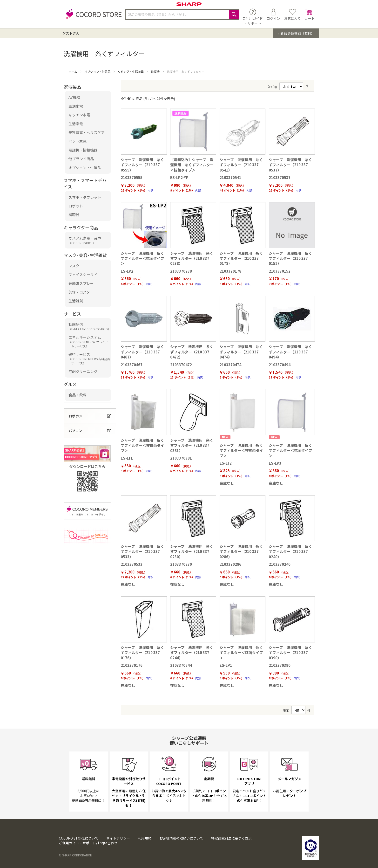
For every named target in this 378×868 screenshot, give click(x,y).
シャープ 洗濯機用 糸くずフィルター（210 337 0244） (192, 653)
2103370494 (280, 365)
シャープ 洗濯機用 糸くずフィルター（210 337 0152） (290, 258)
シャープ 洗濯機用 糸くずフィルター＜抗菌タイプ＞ (142, 258)
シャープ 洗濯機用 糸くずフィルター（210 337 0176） (142, 653)
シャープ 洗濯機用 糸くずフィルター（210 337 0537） (290, 165)
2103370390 (280, 665)
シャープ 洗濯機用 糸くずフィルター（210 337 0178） (241, 258)
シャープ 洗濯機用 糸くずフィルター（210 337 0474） (241, 352)
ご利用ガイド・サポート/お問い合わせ (88, 843)
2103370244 (181, 665)
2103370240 (280, 564)
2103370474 (230, 365)
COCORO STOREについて (79, 838)
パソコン (75, 431)
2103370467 (132, 365)
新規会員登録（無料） (297, 33)
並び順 (272, 87)
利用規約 (145, 838)
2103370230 (181, 564)
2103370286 (230, 564)
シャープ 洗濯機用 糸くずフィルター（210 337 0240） (290, 551)
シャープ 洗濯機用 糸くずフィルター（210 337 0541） (241, 165)
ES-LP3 (275, 463)
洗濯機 (156, 72)
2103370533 (132, 564)
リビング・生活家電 (131, 72)
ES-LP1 (226, 665)
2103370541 (230, 177)
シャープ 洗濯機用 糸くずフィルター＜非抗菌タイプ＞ (142, 445)
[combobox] (182, 14)
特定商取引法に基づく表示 (231, 838)
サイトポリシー (118, 838)
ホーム (73, 72)
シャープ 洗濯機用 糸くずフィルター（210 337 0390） (290, 653)
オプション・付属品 (98, 72)
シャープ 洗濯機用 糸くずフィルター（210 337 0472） (192, 352)
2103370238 (181, 271)
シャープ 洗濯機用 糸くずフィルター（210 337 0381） (192, 445)
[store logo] (93, 17)
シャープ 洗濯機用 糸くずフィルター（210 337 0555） (142, 165)
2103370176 (132, 665)
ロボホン (75, 416)
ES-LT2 (226, 463)
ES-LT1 (127, 458)
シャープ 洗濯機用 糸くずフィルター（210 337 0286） (241, 551)
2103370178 (230, 271)
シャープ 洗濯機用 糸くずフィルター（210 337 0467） (142, 352)
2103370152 (280, 271)
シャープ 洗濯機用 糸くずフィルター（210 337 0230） (192, 551)
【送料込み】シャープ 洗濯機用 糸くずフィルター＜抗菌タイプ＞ (192, 165)
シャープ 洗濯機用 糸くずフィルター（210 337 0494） (290, 352)
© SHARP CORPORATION (75, 855)
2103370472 (181, 365)
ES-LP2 (127, 271)
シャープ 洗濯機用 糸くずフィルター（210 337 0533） (142, 551)
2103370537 (280, 177)
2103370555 (132, 177)
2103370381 (181, 458)
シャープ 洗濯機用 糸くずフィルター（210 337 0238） (192, 258)
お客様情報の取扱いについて (181, 838)
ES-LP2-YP (179, 177)
